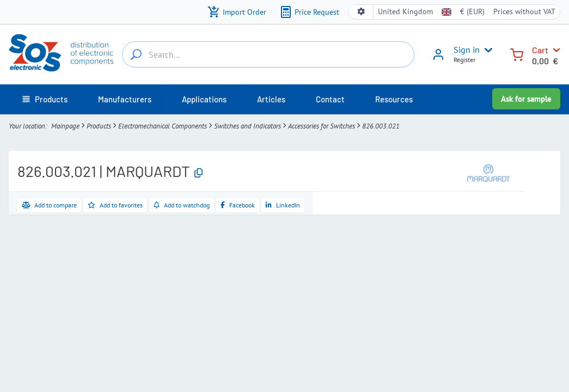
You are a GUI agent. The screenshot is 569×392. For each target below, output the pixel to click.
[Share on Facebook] (238, 205)
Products (99, 126)
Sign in (467, 50)
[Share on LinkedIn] (283, 205)
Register (464, 60)
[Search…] (136, 54)
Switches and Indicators (247, 126)
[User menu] (486, 50)
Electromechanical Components (163, 126)
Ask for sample (526, 99)
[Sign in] (438, 58)
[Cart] (517, 54)
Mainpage (65, 126)
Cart (540, 50)
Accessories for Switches (322, 126)
